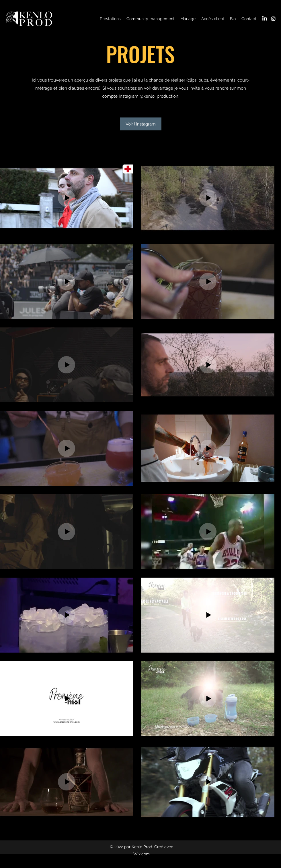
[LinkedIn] (265, 19)
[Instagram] (273, 19)
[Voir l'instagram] (141, 124)
